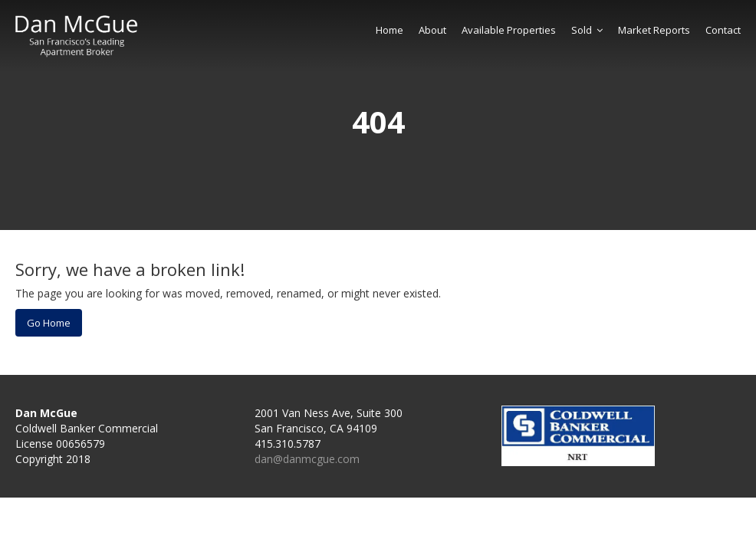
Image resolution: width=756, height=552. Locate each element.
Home (390, 30)
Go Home (49, 323)
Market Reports (654, 30)
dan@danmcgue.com (307, 459)
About (432, 30)
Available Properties (509, 30)
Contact (723, 30)
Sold (587, 30)
